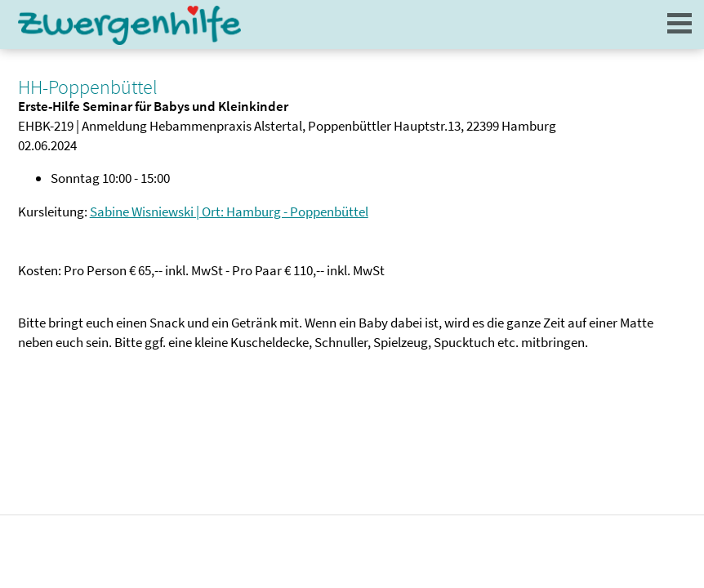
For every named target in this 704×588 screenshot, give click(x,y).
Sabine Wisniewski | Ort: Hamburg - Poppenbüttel (229, 212)
